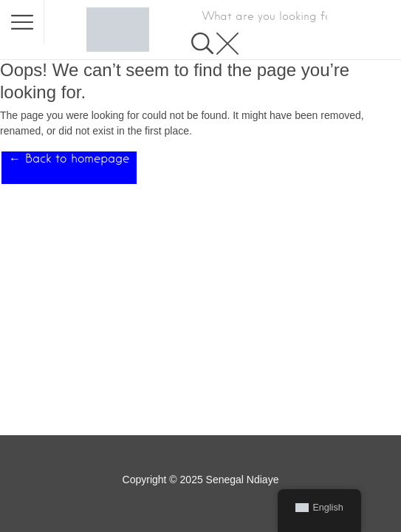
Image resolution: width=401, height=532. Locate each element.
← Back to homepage (69, 158)
